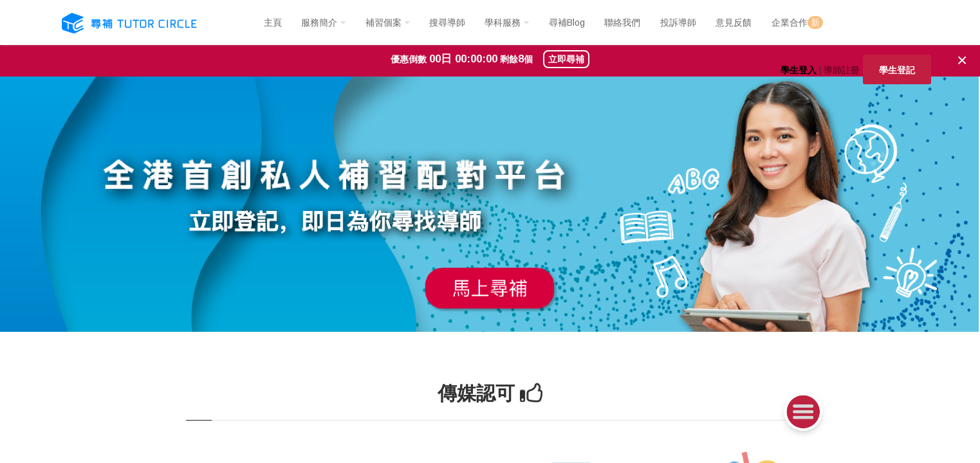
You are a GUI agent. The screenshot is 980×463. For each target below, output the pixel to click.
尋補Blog (567, 23)
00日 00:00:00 (463, 59)
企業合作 (797, 23)
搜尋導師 (447, 23)
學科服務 (503, 23)
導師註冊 (842, 70)
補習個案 (384, 23)
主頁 (273, 23)
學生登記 (897, 70)
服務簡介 (319, 23)
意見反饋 (734, 23)
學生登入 (799, 70)
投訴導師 (678, 23)
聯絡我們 (622, 23)
